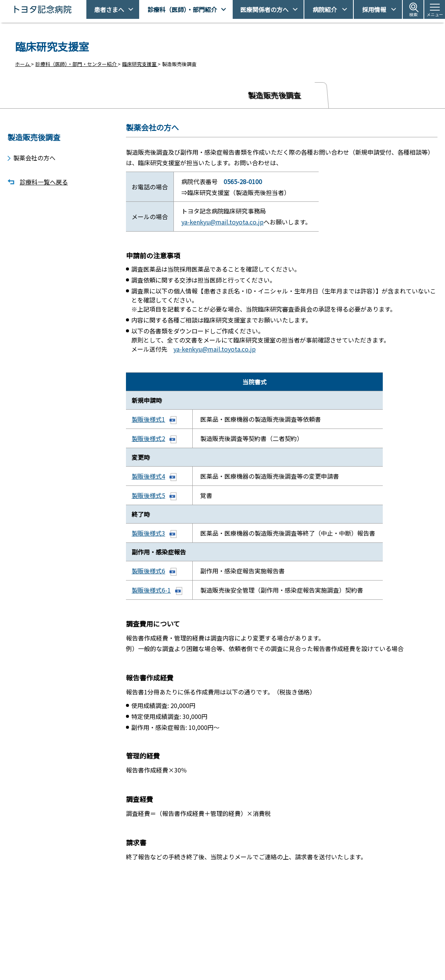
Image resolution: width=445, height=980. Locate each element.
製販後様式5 (148, 497)
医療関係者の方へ (264, 9)
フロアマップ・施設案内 (224, 969)
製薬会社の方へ (34, 155)
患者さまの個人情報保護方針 (333, 969)
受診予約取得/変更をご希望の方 (232, 943)
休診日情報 (209, 956)
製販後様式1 (148, 420)
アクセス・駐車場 (320, 943)
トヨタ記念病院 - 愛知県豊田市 (85, 9)
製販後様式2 (148, 439)
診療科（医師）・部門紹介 (182, 9)
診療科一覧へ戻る (44, 179)
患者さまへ (109, 9)
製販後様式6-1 (151, 593)
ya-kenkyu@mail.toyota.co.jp (222, 221)
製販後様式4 (148, 478)
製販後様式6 (148, 574)
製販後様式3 (148, 536)
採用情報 (374, 9)
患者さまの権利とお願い (328, 956)
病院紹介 (325, 9)
